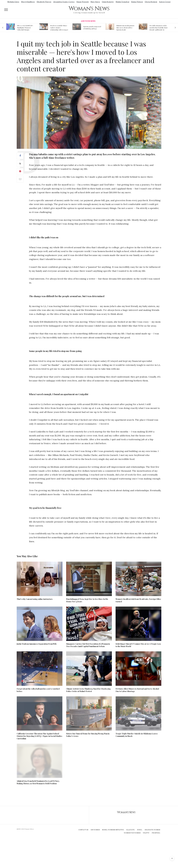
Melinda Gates (13, 2)
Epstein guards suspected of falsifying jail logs (92, 28)
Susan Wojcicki (83, 2)
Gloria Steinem (151, 2)
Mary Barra (95, 2)
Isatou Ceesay (165, 2)
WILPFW (146, 833)
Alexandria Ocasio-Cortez (64, 2)
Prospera (156, 833)
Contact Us (83, 830)
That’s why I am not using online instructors (35, 599)
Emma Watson (137, 2)
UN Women (95, 830)
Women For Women (132, 833)
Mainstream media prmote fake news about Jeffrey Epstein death (125, 28)
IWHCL (140, 830)
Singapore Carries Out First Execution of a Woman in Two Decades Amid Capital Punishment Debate (88, 645)
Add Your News (88, 21)
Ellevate (130, 830)
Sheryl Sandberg (28, 2)
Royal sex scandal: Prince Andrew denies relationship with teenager (59, 28)
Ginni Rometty (108, 2)
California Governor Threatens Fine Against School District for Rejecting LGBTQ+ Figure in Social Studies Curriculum (39, 736)
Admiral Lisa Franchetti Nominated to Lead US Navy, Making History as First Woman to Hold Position (38, 782)
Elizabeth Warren (44, 2)
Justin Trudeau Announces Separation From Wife (37, 644)
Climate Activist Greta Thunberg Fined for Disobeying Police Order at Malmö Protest (88, 690)
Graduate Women (152, 830)
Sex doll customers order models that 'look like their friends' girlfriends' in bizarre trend (159, 28)
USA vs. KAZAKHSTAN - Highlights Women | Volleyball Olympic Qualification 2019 (25, 28)
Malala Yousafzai (122, 2)
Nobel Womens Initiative (113, 830)
